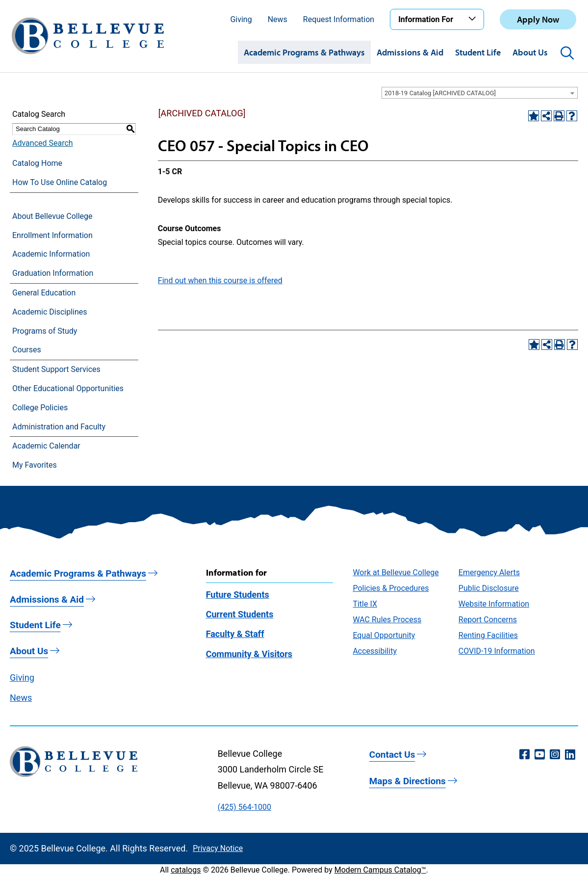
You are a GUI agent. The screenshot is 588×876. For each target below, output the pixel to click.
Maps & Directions (408, 781)
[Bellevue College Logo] (88, 36)
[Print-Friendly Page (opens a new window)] (559, 116)
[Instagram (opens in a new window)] (555, 755)
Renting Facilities (488, 635)
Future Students (238, 595)
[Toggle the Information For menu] (474, 19)
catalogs (186, 870)
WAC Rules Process (387, 620)
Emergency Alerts (489, 572)
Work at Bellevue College (396, 572)
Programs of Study (45, 331)
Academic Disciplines (50, 312)
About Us (530, 52)
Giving (241, 19)
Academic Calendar (46, 446)
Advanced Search (43, 143)
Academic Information (51, 254)
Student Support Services (56, 369)
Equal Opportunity (384, 635)
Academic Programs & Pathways (304, 52)
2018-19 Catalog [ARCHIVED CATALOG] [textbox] (440, 93)
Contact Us (392, 755)
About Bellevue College (52, 216)
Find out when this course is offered (220, 280)
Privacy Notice (218, 848)
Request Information (339, 19)
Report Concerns (488, 620)
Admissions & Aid (410, 52)
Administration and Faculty (59, 427)
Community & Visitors (249, 654)
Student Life (478, 52)
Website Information (494, 604)
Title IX (365, 604)
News (278, 19)
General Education (44, 293)
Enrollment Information (52, 235)
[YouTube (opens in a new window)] (540, 755)
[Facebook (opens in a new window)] (524, 755)
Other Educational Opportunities (68, 388)
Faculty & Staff (235, 634)
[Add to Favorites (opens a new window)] (534, 116)
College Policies (40, 408)
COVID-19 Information (497, 651)
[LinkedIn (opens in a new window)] (570, 755)
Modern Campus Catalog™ (380, 870)
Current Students (240, 614)
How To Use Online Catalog (60, 182)
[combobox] (480, 93)
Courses (27, 350)
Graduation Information (53, 273)
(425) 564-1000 (244, 807)
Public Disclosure (489, 588)
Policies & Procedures (391, 588)
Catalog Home (37, 163)
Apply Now (538, 19)
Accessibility (375, 651)
